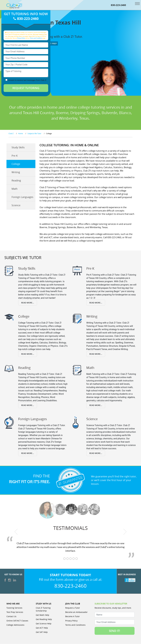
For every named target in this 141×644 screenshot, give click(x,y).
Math (15, 189)
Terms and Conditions (36, 38)
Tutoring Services (14, 608)
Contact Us (11, 617)
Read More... (28, 303)
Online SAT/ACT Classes (17, 621)
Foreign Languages (22, 197)
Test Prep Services (15, 612)
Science (16, 206)
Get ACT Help (42, 628)
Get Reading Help (44, 619)
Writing (16, 172)
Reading (16, 181)
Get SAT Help (42, 632)
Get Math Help (42, 615)
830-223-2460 (118, 5)
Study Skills (18, 148)
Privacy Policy (21, 38)
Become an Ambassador (76, 612)
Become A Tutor (72, 617)
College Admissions (15, 625)
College (16, 164)
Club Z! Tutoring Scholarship (43, 609)
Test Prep (51, 44)
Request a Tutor (73, 608)
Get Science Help (44, 624)
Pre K (15, 156)
